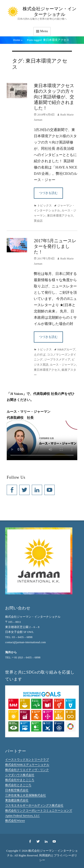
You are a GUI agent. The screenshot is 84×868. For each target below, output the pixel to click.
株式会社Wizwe (15, 821)
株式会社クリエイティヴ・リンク (27, 770)
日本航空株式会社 (17, 790)
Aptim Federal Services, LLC (22, 816)
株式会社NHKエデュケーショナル (27, 765)
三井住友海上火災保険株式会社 (26, 795)
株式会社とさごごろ (18, 785)
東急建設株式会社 (17, 800)
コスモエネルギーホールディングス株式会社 (34, 805)
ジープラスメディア (57, 359)
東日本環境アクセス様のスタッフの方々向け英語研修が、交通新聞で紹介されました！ (54, 97)
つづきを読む (48, 193)
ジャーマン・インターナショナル (54, 208)
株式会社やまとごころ (20, 780)
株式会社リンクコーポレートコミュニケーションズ (39, 810)
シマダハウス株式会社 (20, 775)
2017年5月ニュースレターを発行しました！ (55, 246)
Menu (44, 31)
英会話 (38, 221)
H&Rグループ (66, 349)
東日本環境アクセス (60, 216)
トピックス (44, 205)
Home (18, 40)
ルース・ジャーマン (63, 365)
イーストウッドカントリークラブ (27, 759)
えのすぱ (40, 355)
